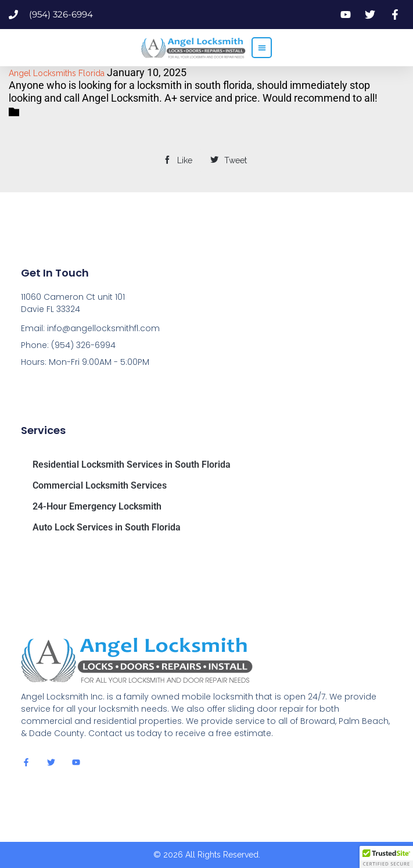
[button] (262, 48)
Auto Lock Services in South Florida (107, 527)
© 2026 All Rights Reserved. (207, 855)
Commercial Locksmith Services (100, 485)
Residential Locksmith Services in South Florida (132, 465)
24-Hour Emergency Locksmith (97, 506)
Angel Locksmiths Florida (57, 73)
